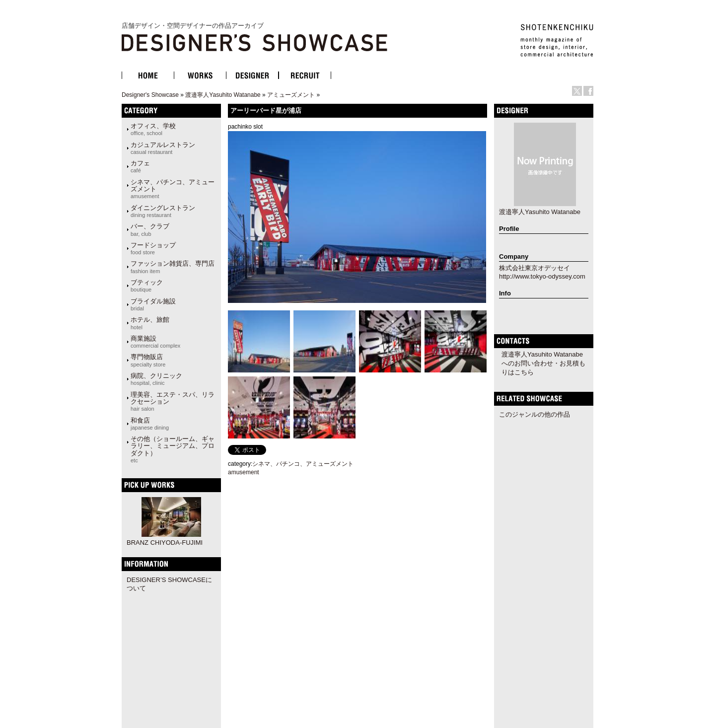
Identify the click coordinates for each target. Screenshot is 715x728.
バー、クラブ (150, 229)
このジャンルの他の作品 (535, 414)
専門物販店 (148, 360)
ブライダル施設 (153, 304)
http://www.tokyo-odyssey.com (542, 276)
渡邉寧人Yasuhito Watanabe (223, 95)
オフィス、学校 (153, 129)
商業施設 (155, 342)
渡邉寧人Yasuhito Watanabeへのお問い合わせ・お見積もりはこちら (543, 363)
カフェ (140, 166)
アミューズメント (291, 95)
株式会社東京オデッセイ (535, 268)
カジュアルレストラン (163, 148)
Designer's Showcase (150, 95)
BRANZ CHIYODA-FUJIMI (165, 543)
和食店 (150, 424)
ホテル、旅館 (150, 323)
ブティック (147, 286)
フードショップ (153, 248)
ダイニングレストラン (163, 211)
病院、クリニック (156, 379)
